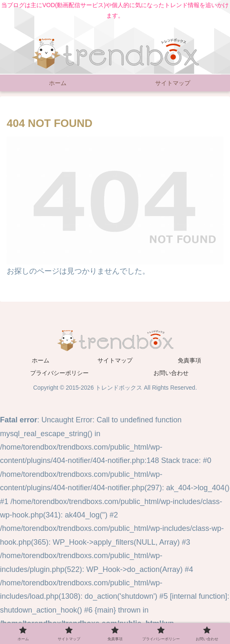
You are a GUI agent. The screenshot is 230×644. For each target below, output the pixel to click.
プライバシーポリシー (59, 373)
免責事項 (189, 360)
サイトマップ (115, 360)
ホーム (41, 360)
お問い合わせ (171, 373)
